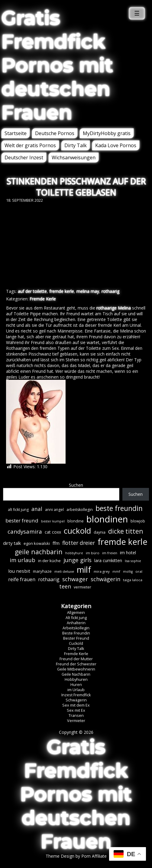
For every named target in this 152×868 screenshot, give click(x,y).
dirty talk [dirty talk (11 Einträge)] (12, 543)
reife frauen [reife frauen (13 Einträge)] (22, 579)
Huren (76, 685)
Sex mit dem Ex (76, 705)
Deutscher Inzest (24, 157)
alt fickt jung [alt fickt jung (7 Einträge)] (18, 510)
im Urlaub (76, 690)
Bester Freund (76, 638)
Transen (76, 716)
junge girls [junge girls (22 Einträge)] (78, 560)
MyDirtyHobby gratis (107, 133)
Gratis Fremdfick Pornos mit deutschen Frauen (57, 65)
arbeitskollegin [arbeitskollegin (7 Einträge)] (80, 510)
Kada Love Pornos (116, 145)
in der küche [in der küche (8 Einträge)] (49, 561)
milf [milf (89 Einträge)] (84, 570)
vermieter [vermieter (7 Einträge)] (82, 587)
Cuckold (76, 643)
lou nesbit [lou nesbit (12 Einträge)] (19, 571)
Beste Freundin (76, 633)
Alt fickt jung (76, 618)
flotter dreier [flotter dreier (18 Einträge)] (79, 543)
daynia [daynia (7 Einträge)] (100, 532)
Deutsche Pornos (55, 133)
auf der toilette (32, 291)
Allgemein (76, 613)
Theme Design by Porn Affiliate (76, 856)
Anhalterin (76, 623)
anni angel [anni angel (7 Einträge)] (54, 510)
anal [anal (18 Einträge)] (37, 509)
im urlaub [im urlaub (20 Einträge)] (23, 560)
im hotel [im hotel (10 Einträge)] (128, 553)
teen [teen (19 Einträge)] (65, 586)
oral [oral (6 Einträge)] (139, 571)
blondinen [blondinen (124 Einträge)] (107, 519)
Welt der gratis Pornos (30, 145)
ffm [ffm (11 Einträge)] (56, 543)
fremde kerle (62, 291)
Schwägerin (76, 700)
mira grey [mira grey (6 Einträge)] (102, 571)
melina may (88, 291)
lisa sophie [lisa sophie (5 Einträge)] (133, 561)
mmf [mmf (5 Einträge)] (116, 571)
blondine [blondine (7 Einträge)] (76, 521)
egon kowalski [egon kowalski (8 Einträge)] (37, 543)
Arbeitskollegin (76, 628)
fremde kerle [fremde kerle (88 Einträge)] (123, 542)
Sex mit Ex (76, 710)
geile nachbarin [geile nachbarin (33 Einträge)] (39, 552)
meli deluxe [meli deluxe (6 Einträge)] (64, 571)
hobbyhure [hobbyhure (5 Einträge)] (74, 553)
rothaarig (110, 291)
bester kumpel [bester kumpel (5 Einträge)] (53, 521)
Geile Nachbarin (76, 674)
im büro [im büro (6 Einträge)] (93, 553)
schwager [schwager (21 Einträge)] (75, 579)
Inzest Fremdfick (76, 695)
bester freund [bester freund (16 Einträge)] (22, 520)
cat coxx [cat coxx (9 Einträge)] (53, 532)
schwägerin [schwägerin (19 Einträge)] (105, 579)
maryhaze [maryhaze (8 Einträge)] (42, 571)
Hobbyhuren (76, 679)
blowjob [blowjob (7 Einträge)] (138, 521)
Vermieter (76, 721)
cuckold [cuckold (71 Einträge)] (77, 531)
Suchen (76, 485)
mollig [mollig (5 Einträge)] (128, 571)
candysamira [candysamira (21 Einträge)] (25, 531)
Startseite (16, 133)
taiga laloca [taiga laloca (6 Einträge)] (133, 580)
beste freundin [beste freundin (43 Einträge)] (119, 508)
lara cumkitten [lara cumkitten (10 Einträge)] (108, 560)
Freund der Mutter (76, 659)
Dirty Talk (76, 145)
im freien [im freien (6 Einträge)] (110, 553)
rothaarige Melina (114, 308)
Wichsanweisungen (74, 157)
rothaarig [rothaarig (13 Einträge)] (49, 579)
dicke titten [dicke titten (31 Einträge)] (126, 531)
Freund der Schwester (76, 664)
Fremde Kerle (43, 299)
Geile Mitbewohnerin (76, 669)
